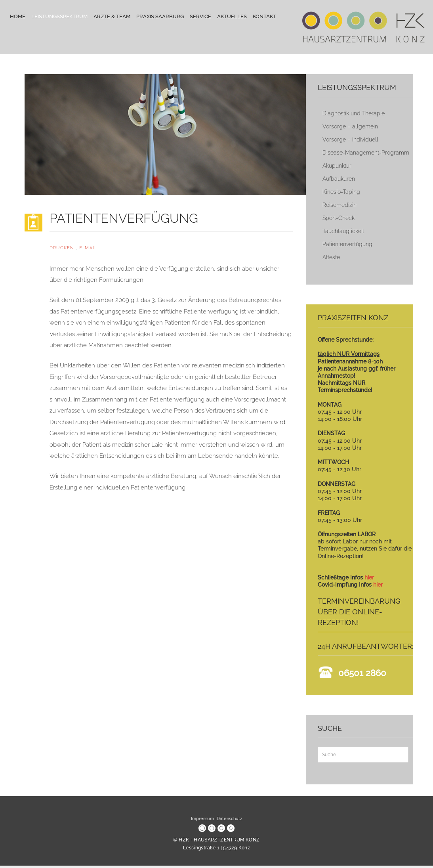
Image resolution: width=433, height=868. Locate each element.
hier (369, 577)
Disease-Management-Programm (366, 153)
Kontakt (264, 16)
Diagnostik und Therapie (354, 113)
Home (18, 16)
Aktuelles (232, 16)
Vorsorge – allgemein (350, 126)
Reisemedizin (340, 205)
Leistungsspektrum (59, 16)
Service (200, 16)
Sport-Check (339, 218)
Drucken (63, 248)
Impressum (202, 819)
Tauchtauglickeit (343, 231)
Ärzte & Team (112, 16)
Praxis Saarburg (160, 16)
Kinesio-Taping (341, 192)
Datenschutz (229, 819)
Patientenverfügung (347, 244)
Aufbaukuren (339, 179)
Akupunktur (337, 166)
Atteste (331, 257)
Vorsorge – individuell (350, 140)
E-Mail (88, 248)
